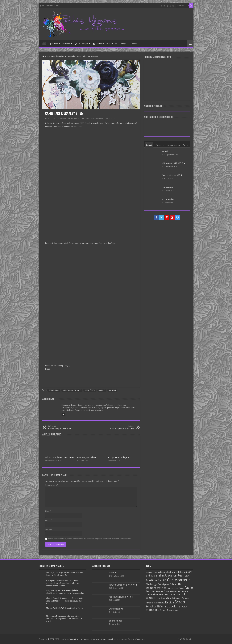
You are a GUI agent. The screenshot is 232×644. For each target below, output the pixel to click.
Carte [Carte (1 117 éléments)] (172, 580)
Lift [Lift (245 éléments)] (186, 594)
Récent (149, 145)
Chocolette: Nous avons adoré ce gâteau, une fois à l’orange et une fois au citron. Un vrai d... (64, 619)
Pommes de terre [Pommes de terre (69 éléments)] (153, 603)
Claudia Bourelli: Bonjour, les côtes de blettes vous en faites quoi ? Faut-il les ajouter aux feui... (65, 601)
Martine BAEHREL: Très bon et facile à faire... (65, 608)
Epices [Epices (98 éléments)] (181, 588)
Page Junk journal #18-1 (172, 175)
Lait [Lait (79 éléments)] (182, 595)
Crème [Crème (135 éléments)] (173, 584)
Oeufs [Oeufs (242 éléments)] (170, 598)
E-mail (49, 520)
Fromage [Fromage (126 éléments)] (159, 595)
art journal (54, 390)
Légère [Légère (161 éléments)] (150, 598)
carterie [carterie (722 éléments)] (184, 580)
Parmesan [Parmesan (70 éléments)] (186, 598)
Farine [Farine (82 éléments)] (161, 591)
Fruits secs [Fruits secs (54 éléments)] (168, 595)
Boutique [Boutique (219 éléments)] (152, 580)
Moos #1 (165, 151)
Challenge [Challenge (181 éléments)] (152, 584)
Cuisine (97, 44)
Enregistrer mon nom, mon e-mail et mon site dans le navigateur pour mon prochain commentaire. (90, 539)
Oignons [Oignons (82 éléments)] (178, 598)
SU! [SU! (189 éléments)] (164, 610)
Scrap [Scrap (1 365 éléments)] (180, 602)
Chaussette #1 (168, 187)
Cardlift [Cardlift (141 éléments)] (162, 580)
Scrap (66, 44)
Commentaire (52, 485)
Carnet (102, 390)
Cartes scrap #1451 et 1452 (63, 427)
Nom (48, 511)
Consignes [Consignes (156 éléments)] (163, 584)
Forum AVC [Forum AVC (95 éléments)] (176, 591)
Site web (49, 530)
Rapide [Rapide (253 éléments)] (170, 602)
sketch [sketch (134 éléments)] (184, 607)
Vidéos (54, 44)
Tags (185, 145)
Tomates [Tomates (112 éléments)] (171, 610)
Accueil (44, 43)
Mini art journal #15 (87, 457)
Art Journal (69, 56)
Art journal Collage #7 (119, 457)
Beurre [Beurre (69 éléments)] (188, 576)
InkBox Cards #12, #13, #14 (59, 457)
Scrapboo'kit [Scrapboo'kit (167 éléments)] (153, 607)
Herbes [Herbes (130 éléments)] (176, 594)
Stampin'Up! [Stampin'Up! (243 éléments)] (154, 610)
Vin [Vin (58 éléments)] (177, 610)
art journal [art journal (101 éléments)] (163, 572)
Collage (113, 390)
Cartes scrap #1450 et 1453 (119, 427)
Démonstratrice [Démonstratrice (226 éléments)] (156, 588)
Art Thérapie (82, 44)
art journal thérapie (72, 390)
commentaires (174, 145)
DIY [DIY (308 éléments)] (179, 584)
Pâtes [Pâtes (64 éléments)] (162, 603)
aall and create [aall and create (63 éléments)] (152, 572)
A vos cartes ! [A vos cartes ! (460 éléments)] (175, 575)
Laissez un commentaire (94, 118)
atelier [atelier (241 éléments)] (160, 576)
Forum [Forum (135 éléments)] (167, 591)
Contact (134, 44)
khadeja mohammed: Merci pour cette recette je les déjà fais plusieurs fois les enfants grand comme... (63, 583)
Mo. (49, 118)
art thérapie (90, 390)
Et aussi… (111, 44)
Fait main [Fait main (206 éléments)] (152, 591)
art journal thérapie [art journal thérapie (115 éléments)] (178, 572)
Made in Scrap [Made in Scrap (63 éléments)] (160, 598)
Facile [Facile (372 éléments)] (189, 588)
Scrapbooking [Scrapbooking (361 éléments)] (170, 606)
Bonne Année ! (168, 199)
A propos (123, 44)
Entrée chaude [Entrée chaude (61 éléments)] (172, 588)
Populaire (160, 145)
